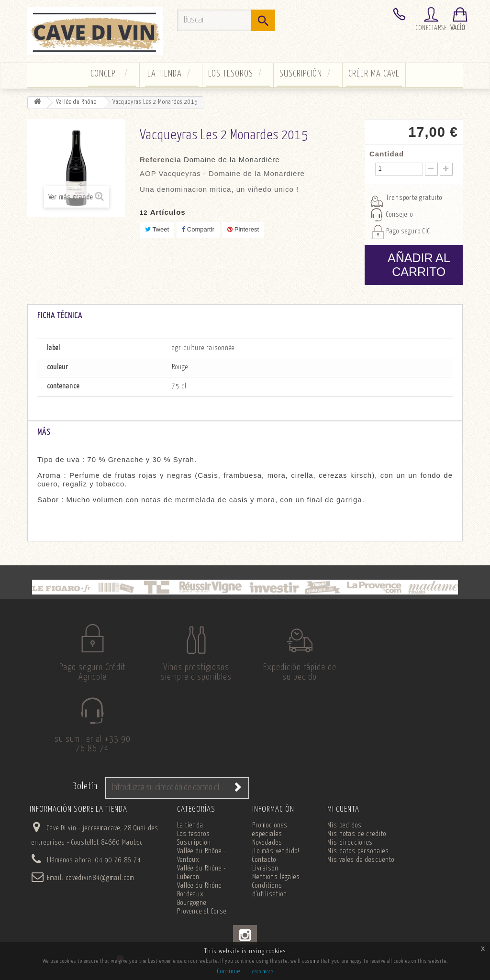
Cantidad (387, 154)
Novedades (267, 857)
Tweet (157, 229)
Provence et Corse (202, 925)
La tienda (165, 74)
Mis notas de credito (357, 848)
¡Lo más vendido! (276, 865)
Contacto (399, 28)
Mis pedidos (345, 839)
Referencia (161, 160)
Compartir (198, 229)
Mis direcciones (350, 857)
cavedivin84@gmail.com (100, 892)
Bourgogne (192, 917)
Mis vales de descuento (361, 874)
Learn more (262, 972)
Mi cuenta (343, 823)
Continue (229, 972)
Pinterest (243, 229)
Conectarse (431, 28)
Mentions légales (276, 891)
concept (105, 74)
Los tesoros (231, 74)
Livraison (265, 882)
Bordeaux (190, 908)
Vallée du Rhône (199, 900)
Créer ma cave (374, 74)
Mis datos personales (358, 865)
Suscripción (301, 74)
